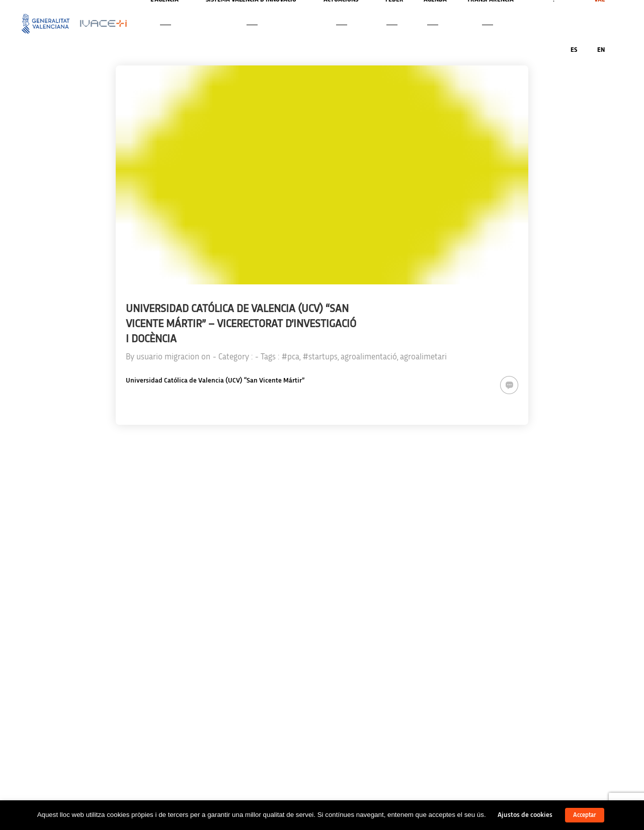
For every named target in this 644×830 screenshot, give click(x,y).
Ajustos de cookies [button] (525, 815)
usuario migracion (168, 357)
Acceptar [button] (585, 815)
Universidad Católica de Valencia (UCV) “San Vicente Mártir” (215, 381)
